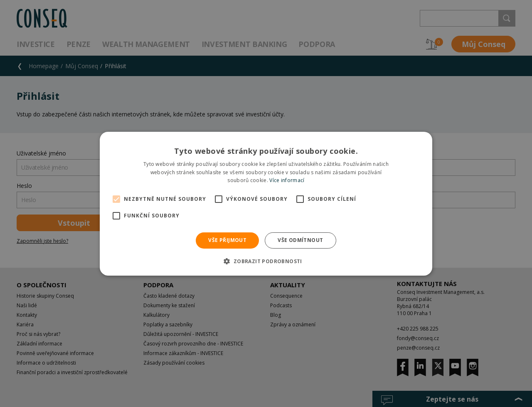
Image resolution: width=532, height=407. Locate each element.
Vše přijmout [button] (227, 240)
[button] (266, 261)
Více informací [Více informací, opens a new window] (287, 180)
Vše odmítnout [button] (300, 240)
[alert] (266, 203)
